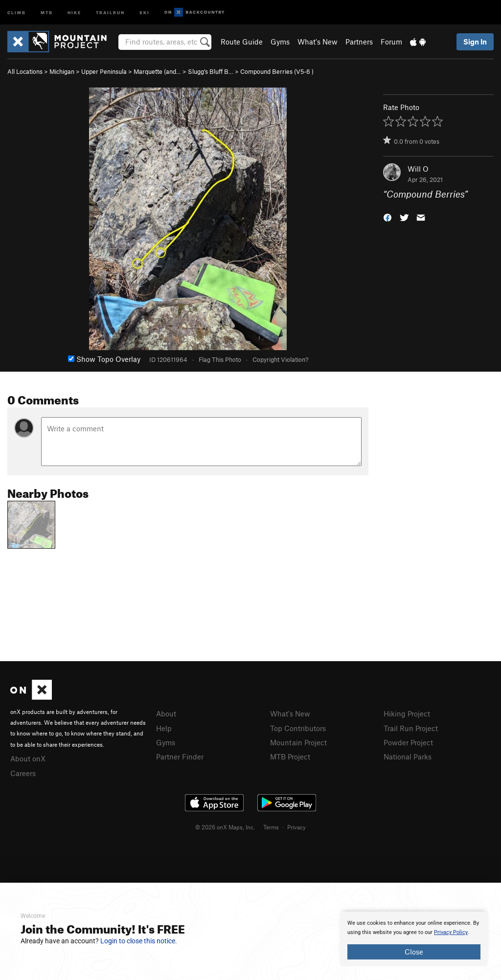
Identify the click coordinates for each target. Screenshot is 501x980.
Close (414, 952)
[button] (387, 217)
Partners (359, 42)
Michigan (62, 71)
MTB (47, 12)
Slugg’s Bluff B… (211, 71)
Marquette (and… (157, 71)
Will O (418, 169)
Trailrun (110, 12)
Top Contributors (298, 728)
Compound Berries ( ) (277, 71)
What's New (318, 42)
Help (164, 728)
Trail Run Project (411, 728)
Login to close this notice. (139, 941)
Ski (145, 12)
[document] (414, 939)
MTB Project (290, 757)
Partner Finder (180, 757)
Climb (17, 12)
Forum (391, 42)
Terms (271, 827)
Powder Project (408, 742)
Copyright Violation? (280, 359)
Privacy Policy (451, 932)
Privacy (296, 827)
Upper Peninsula (104, 71)
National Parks (408, 757)
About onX (28, 758)
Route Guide (242, 42)
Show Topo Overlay (104, 359)
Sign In (475, 42)
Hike (74, 12)
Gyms (280, 42)
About (166, 713)
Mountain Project (298, 742)
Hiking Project (407, 713)
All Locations (25, 71)
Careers (23, 773)
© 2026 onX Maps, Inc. (225, 827)
